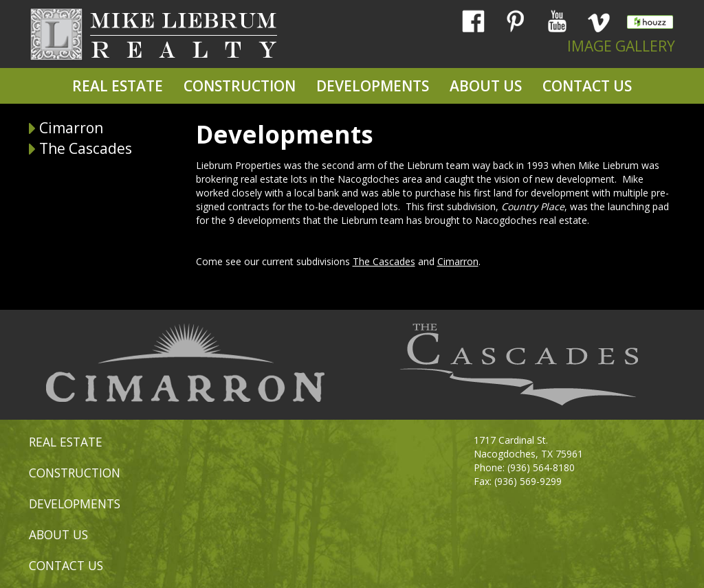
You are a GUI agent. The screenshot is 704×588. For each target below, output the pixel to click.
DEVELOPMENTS (373, 86)
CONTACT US (587, 86)
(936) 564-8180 (541, 467)
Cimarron (71, 128)
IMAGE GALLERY (621, 46)
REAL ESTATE (118, 86)
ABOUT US (486, 86)
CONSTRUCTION (240, 86)
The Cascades (86, 148)
